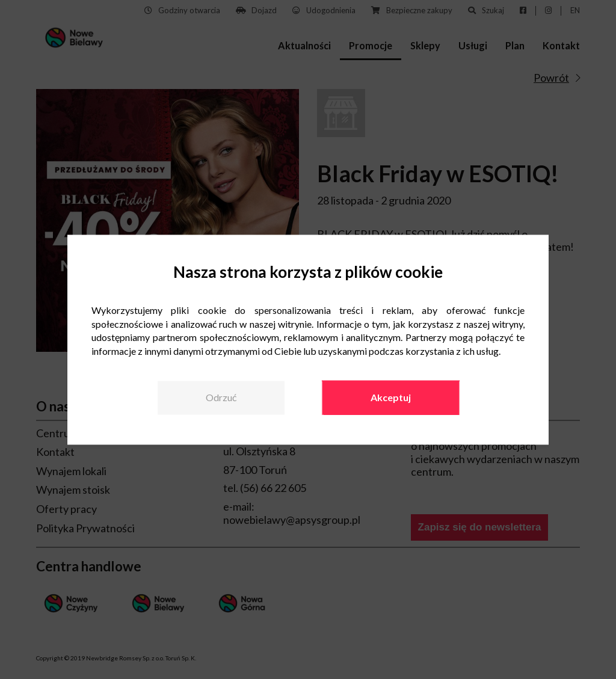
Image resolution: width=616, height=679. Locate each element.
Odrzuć (221, 397)
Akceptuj (391, 397)
